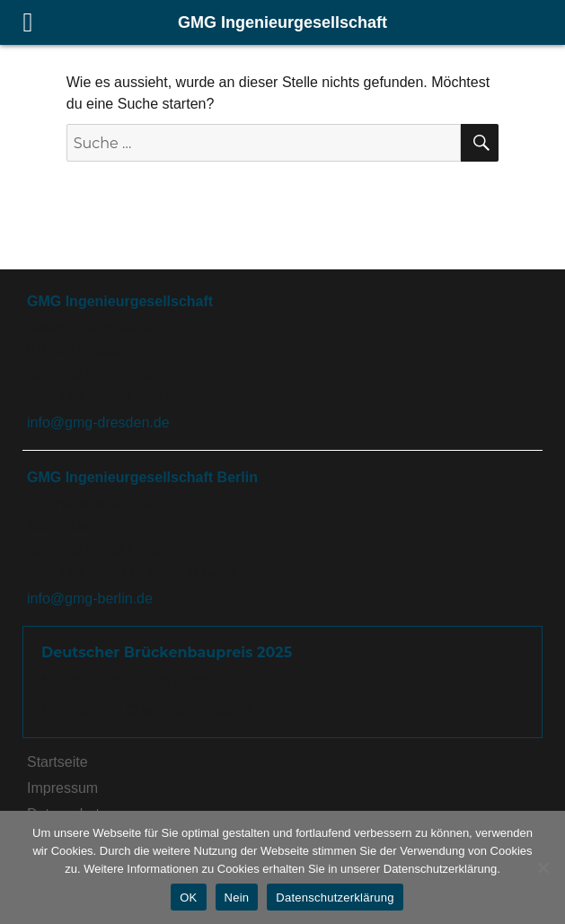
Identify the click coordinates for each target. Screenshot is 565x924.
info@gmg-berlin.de (90, 598)
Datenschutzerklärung (335, 898)
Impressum (62, 788)
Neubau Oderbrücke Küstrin (130, 681)
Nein (237, 898)
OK (188, 898)
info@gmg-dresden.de (98, 422)
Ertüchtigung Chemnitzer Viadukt (146, 710)
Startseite (57, 762)
